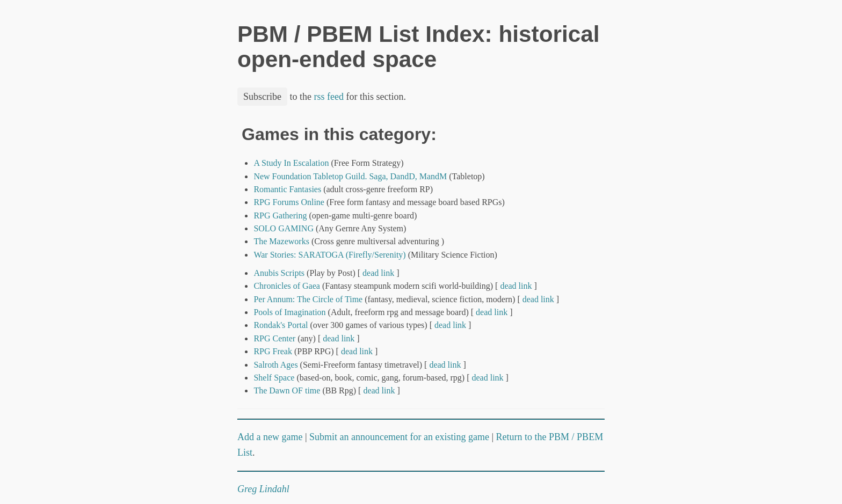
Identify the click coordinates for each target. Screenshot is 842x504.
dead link (378, 273)
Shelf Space (274, 378)
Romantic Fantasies (287, 189)
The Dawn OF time (287, 390)
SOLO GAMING (284, 228)
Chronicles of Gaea (287, 286)
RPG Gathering (280, 216)
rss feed (329, 97)
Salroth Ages (275, 365)
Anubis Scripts (279, 273)
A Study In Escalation (291, 163)
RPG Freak (273, 351)
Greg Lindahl (263, 489)
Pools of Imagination (289, 312)
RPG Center (274, 338)
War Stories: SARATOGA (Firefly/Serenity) (329, 255)
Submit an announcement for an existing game (399, 437)
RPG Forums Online (289, 202)
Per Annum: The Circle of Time (308, 299)
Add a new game (270, 437)
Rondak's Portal (281, 325)
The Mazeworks (281, 241)
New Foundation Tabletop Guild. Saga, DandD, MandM (350, 176)
